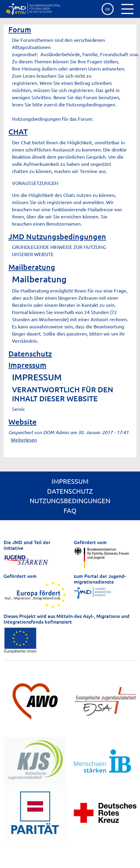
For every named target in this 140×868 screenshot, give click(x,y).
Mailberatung (32, 267)
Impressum (27, 365)
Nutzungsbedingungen (70, 500)
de (108, 9)
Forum (20, 29)
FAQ (70, 510)
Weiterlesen (24, 440)
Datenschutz (30, 353)
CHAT (18, 131)
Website (22, 422)
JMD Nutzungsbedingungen (57, 236)
